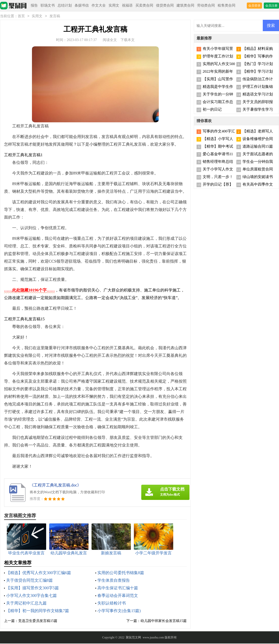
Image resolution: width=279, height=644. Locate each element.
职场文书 (48, 5)
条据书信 (82, 5)
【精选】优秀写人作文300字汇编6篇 (39, 573)
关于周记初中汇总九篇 (26, 604)
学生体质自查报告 (114, 581)
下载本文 (128, 40)
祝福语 (127, 5)
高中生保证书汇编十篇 (118, 588)
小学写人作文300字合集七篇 (31, 596)
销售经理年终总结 (218, 162)
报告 (34, 5)
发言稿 (55, 17)
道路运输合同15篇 (258, 147)
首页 (21, 17)
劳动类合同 (206, 5)
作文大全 (99, 5)
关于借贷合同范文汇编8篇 (29, 581)
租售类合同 (226, 5)
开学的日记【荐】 (218, 185)
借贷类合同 (165, 5)
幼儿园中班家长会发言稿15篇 (164, 621)
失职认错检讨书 (112, 604)
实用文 (114, 5)
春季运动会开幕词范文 (118, 596)
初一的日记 (212, 110)
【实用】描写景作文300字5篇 (32, 588)
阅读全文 (110, 40)
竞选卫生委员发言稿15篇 (38, 621)
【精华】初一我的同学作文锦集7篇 (38, 611)
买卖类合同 (144, 5)
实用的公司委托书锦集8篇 (121, 573)
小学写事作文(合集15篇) (119, 611)
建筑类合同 (185, 5)
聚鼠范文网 (133, 638)
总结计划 (65, 5)
